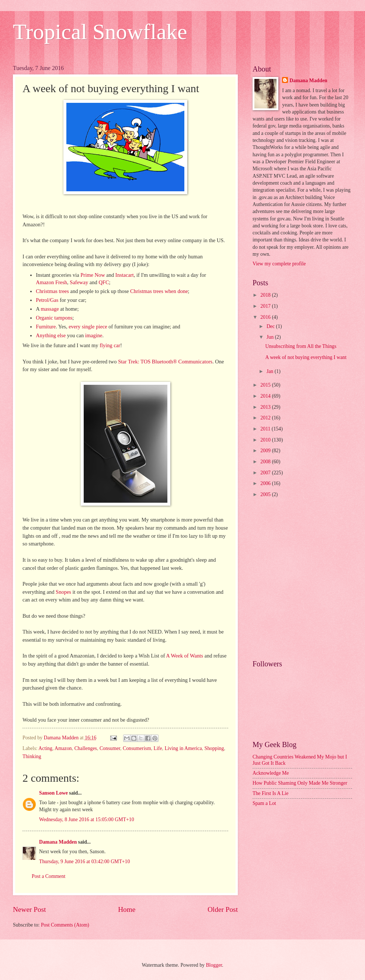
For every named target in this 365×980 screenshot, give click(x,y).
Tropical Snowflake (100, 32)
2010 (266, 440)
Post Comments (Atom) (65, 925)
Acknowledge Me (271, 773)
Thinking (32, 756)
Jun (271, 337)
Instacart (125, 275)
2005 (266, 494)
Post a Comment (48, 876)
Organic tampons (54, 318)
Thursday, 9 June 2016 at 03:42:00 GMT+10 (84, 862)
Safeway (80, 282)
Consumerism (137, 748)
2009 (266, 451)
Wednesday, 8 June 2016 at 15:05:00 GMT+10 (87, 819)
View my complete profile (279, 264)
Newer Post (29, 909)
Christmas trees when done (159, 291)
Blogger (214, 965)
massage (51, 309)
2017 (266, 306)
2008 (266, 462)
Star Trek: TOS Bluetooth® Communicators (165, 362)
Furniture (46, 327)
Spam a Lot (264, 803)
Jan (271, 371)
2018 (266, 295)
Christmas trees (52, 291)
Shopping (214, 748)
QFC (104, 282)
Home (127, 909)
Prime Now (93, 275)
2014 (266, 396)
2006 (266, 483)
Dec (271, 326)
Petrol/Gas (47, 300)
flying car (110, 345)
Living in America (183, 748)
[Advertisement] (75, 580)
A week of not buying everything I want (306, 357)
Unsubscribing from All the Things (301, 346)
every (75, 327)
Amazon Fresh (51, 282)
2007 (266, 473)
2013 (266, 407)
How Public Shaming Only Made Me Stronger (300, 783)
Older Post (223, 909)
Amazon (63, 748)
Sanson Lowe (53, 793)
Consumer (110, 748)
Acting (45, 748)
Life (158, 748)
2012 (266, 418)
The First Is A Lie (270, 793)
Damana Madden (58, 842)
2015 (266, 385)
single (89, 327)
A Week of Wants (185, 656)
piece (102, 327)
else (62, 335)
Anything (46, 335)
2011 (266, 429)
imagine (94, 335)
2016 (266, 317)
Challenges (86, 748)
